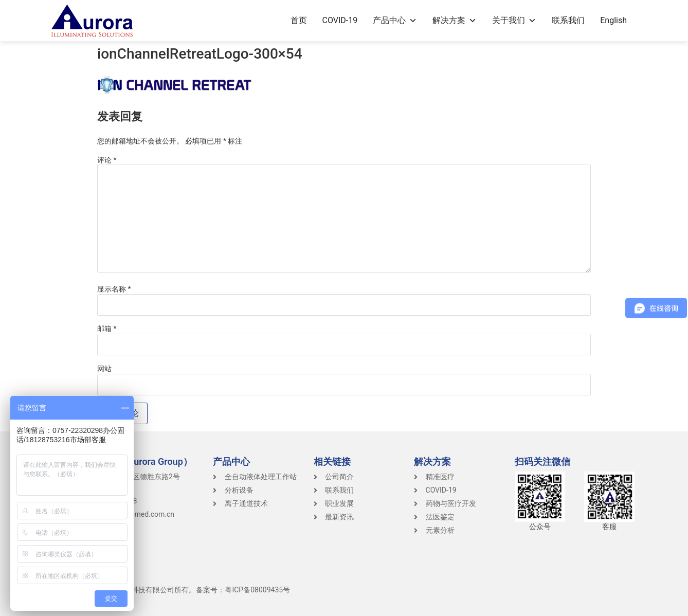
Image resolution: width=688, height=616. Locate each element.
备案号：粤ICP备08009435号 (243, 590)
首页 (299, 20)
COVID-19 (340, 20)
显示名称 (114, 289)
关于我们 (514, 20)
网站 (104, 369)
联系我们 (568, 20)
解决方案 (455, 20)
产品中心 (395, 20)
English (613, 20)
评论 (107, 160)
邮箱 (107, 329)
